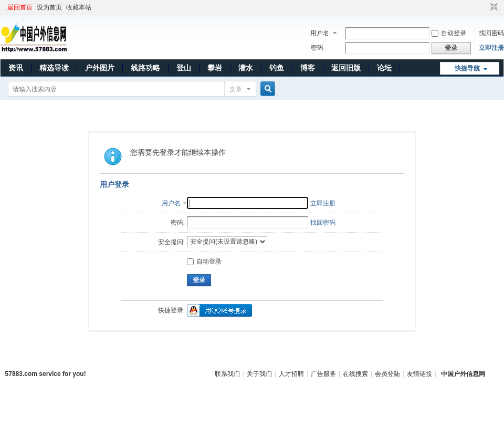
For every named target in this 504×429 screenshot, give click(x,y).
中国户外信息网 (463, 374)
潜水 (246, 68)
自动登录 (449, 33)
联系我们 (227, 374)
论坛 (384, 68)
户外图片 (100, 68)
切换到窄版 (493, 7)
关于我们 (259, 374)
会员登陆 (387, 374)
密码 (317, 48)
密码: (178, 223)
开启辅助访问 (484, 7)
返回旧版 (346, 68)
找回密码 (491, 33)
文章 (236, 89)
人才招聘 (291, 374)
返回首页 (20, 7)
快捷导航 (467, 68)
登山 (184, 68)
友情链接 (419, 374)
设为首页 (49, 7)
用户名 (320, 33)
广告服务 (323, 374)
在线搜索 (355, 374)
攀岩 (215, 68)
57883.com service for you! (46, 374)
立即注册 (491, 48)
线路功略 (145, 68)
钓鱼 (277, 68)
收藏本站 (79, 7)
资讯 (16, 68)
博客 (308, 68)
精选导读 (54, 68)
